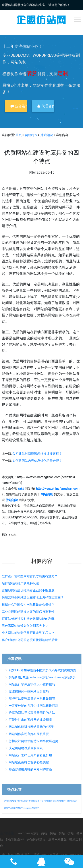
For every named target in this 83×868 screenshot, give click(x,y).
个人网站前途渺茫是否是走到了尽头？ (28, 633)
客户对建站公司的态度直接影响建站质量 (30, 640)
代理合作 (46, 106)
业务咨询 (19, 106)
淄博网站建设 (58, 839)
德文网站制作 (34, 801)
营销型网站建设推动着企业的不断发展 (28, 590)
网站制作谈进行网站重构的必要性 (32, 727)
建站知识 (47, 135)
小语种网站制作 (46, 801)
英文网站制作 (23, 801)
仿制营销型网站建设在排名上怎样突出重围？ (33, 597)
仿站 (14, 535)
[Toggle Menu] (77, 20)
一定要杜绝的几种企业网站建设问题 (33, 706)
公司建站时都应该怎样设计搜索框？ (37, 454)
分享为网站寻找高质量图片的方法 (32, 713)
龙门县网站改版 (10, 801)
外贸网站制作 (72, 801)
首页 (19, 135)
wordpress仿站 (28, 833)
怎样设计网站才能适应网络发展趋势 (33, 741)
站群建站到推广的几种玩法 (20, 583)
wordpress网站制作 (31, 808)
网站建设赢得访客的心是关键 (29, 762)
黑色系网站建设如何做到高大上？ (25, 626)
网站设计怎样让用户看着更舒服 (30, 755)
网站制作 (31, 135)
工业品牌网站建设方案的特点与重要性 (28, 612)
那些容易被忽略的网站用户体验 (30, 769)
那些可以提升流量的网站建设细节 (32, 699)
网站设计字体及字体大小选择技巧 (32, 684)
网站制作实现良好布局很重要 (29, 734)
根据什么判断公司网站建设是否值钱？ (28, 604)
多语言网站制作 (59, 801)
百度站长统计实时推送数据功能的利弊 (28, 619)
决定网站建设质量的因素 (26, 748)
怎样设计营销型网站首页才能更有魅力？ (30, 576)
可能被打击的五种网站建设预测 (30, 720)
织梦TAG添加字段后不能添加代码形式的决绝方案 (42, 670)
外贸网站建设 (36, 839)
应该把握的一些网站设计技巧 (29, 691)
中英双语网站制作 (15, 808)
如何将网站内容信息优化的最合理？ (37, 461)
